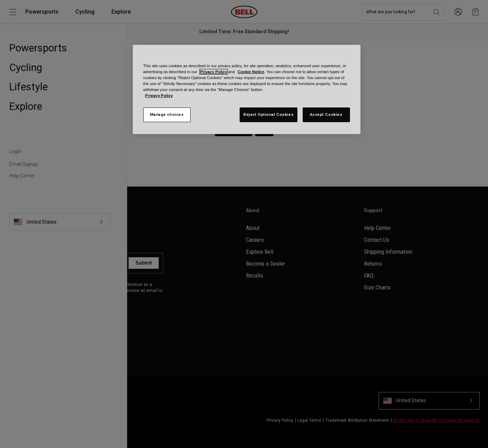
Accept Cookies (326, 114)
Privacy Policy (214, 72)
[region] (247, 89)
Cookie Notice (251, 72)
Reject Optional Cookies (269, 114)
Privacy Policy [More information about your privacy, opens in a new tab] (159, 96)
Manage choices (167, 114)
